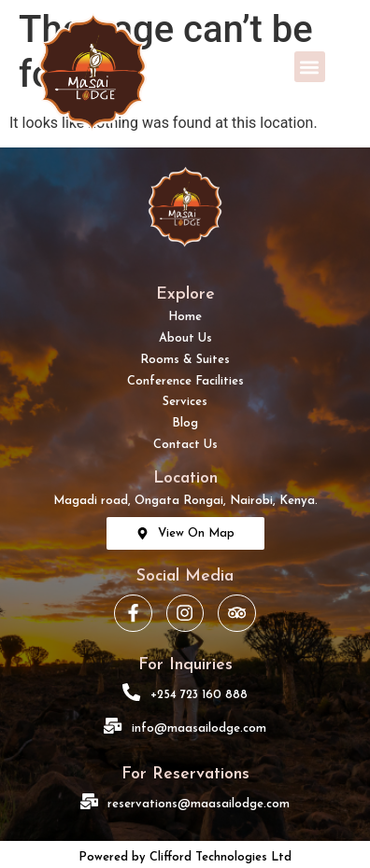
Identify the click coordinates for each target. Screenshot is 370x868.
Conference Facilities (185, 381)
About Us (185, 338)
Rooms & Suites (185, 360)
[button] (310, 67)
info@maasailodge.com (199, 728)
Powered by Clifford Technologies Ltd (185, 857)
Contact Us (185, 445)
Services (185, 402)
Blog (185, 423)
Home (185, 317)
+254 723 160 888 (199, 695)
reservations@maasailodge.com (199, 804)
